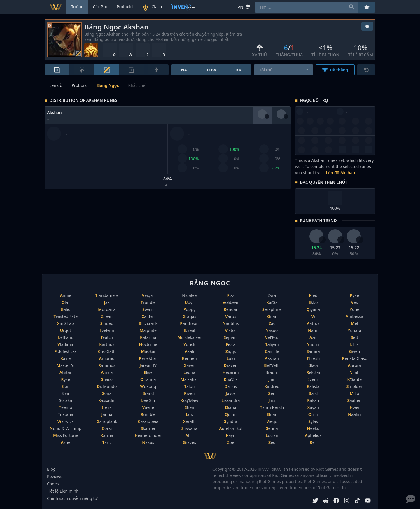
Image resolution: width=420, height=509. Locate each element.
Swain (148, 309)
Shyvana (189, 428)
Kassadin (107, 400)
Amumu (107, 358)
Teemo (65, 407)
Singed (107, 323)
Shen (189, 407)
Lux (189, 414)
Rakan (313, 400)
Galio (66, 309)
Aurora (355, 365)
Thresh (313, 358)
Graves (189, 442)
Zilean (107, 316)
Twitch (107, 337)
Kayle (66, 358)
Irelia (107, 407)
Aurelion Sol (231, 428)
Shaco (107, 379)
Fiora (231, 344)
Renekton (148, 358)
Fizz (231, 295)
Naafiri (355, 414)
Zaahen (355, 400)
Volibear (231, 302)
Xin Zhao (66, 323)
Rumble (148, 414)
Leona (189, 372)
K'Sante (354, 379)
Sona (107, 393)
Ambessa (354, 316)
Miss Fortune (65, 435)
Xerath (189, 421)
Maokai (148, 351)
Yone (355, 309)
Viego (272, 421)
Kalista (313, 386)
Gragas (189, 316)
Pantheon (189, 323)
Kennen (189, 358)
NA (184, 70)
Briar (272, 414)
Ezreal (189, 330)
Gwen (354, 351)
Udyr (189, 302)
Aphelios (313, 435)
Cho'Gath (107, 351)
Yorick (189, 344)
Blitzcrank (148, 323)
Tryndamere (107, 295)
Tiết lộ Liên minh (63, 491)
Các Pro (100, 7)
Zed (272, 442)
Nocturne (148, 344)
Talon (189, 386)
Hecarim (231, 372)
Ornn (313, 414)
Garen (189, 365)
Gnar (272, 316)
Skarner (148, 428)
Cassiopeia (148, 421)
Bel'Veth (272, 365)
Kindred (272, 386)
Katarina (148, 337)
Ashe (65, 442)
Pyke (355, 295)
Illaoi (313, 365)
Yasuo (272, 330)
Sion (66, 386)
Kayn (231, 435)
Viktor (231, 330)
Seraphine (272, 309)
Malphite (148, 330)
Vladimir (65, 344)
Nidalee (189, 295)
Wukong (148, 386)
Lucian (272, 435)
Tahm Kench (272, 407)
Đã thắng (335, 70)
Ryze (65, 379)
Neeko (313, 428)
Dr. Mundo (107, 386)
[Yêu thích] (367, 26)
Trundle (148, 302)
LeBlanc (66, 337)
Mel (355, 323)
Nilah (355, 372)
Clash (152, 7)
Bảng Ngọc (108, 85)
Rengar (231, 309)
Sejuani (231, 337)
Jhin (272, 379)
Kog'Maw (189, 400)
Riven (189, 393)
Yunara (355, 330)
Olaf (65, 302)
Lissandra (231, 400)
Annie (66, 295)
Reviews (55, 476)
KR (239, 70)
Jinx (272, 400)
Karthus (107, 344)
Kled (313, 295)
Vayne (148, 407)
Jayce (231, 393)
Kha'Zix (231, 379)
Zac (272, 323)
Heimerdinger (148, 435)
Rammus (107, 365)
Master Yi (65, 365)
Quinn (231, 414)
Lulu (231, 358)
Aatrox (313, 323)
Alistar (66, 372)
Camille (272, 351)
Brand (148, 393)
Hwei (355, 407)
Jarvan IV (148, 365)
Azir (313, 337)
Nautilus (231, 323)
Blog (51, 469)
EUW (211, 70)
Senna (272, 428)
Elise (148, 372)
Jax (107, 302)
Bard (313, 393)
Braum (272, 372)
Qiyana (313, 309)
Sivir (66, 393)
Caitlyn (148, 316)
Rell (313, 442)
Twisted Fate (65, 316)
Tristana (65, 414)
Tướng (77, 7)
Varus (231, 316)
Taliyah (272, 344)
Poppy (189, 309)
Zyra (272, 295)
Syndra (231, 421)
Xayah (313, 407)
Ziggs (231, 351)
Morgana (107, 309)
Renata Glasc (355, 358)
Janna (107, 414)
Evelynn (107, 330)
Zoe (231, 442)
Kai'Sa (272, 302)
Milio (354, 393)
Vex (354, 302)
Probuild (80, 85)
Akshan (272, 358)
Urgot (66, 330)
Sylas (313, 421)
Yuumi (313, 344)
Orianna (148, 379)
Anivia (107, 372)
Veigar (148, 295)
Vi (313, 316)
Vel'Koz (272, 337)
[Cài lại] (366, 70)
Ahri (189, 435)
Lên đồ (56, 85)
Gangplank (107, 421)
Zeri (272, 393)
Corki (107, 428)
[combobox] (284, 70)
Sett (354, 337)
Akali (189, 351)
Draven (231, 365)
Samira (313, 351)
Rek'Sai (313, 372)
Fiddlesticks (66, 351)
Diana (231, 407)
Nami (313, 330)
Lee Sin (148, 400)
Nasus (148, 442)
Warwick (66, 421)
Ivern (313, 379)
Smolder (355, 386)
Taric (107, 442)
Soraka (65, 400)
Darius (231, 386)
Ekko (313, 302)
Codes (53, 484)
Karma (107, 435)
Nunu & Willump (65, 428)
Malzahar (189, 379)
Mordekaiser (189, 337)
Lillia (354, 344)
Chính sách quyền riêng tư (72, 498)
